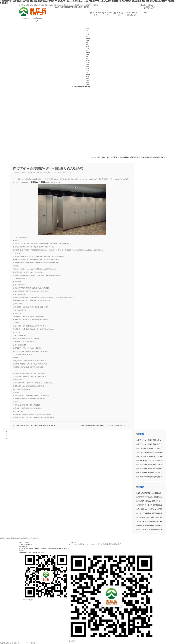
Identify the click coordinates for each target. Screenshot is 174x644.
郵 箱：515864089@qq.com (89, 544)
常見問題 (41, 553)
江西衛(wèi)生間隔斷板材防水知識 (150, 465)
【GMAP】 (151, 5)
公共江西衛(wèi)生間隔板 (88, 52)
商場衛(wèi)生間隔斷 (38, 182)
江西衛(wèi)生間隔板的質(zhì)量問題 (150, 469)
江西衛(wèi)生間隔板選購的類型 (149, 444)
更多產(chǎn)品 (64, 549)
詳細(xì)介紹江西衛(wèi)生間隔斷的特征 (151, 461)
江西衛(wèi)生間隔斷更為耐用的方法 (150, 473)
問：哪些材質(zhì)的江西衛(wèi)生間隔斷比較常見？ (150, 502)
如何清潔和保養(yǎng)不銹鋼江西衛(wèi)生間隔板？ (150, 494)
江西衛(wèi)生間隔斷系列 (28, 549)
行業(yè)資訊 (33, 553)
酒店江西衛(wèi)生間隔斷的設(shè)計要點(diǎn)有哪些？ (150, 530)
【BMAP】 (143, 5)
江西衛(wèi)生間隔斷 (88, 39)
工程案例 (29, 544)
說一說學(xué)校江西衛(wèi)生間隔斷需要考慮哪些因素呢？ (150, 510)
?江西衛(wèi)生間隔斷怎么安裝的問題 (151, 449)
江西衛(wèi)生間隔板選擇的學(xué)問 (150, 441)
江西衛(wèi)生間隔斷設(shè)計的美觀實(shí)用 (150, 477)
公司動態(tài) (24, 553)
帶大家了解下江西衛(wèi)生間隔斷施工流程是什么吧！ (150, 498)
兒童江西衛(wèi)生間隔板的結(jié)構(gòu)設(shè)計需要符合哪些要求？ (150, 522)
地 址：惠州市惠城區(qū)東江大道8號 (109, 544)
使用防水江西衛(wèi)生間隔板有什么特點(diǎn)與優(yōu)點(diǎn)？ (150, 526)
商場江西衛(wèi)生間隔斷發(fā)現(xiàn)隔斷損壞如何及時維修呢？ (142, 157)
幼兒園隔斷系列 (43, 549)
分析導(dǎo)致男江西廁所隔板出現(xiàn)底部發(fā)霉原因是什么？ (150, 518)
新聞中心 (105, 157)
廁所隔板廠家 (88, 83)
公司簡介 (22, 544)
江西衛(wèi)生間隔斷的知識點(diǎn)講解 (151, 453)
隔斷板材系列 (53, 549)
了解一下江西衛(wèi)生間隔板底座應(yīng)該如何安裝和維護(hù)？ (150, 514)
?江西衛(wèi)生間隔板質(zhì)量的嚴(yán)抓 (150, 457)
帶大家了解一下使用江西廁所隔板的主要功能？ (150, 506)
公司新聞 (114, 157)
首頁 (98, 157)
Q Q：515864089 (74, 544)
